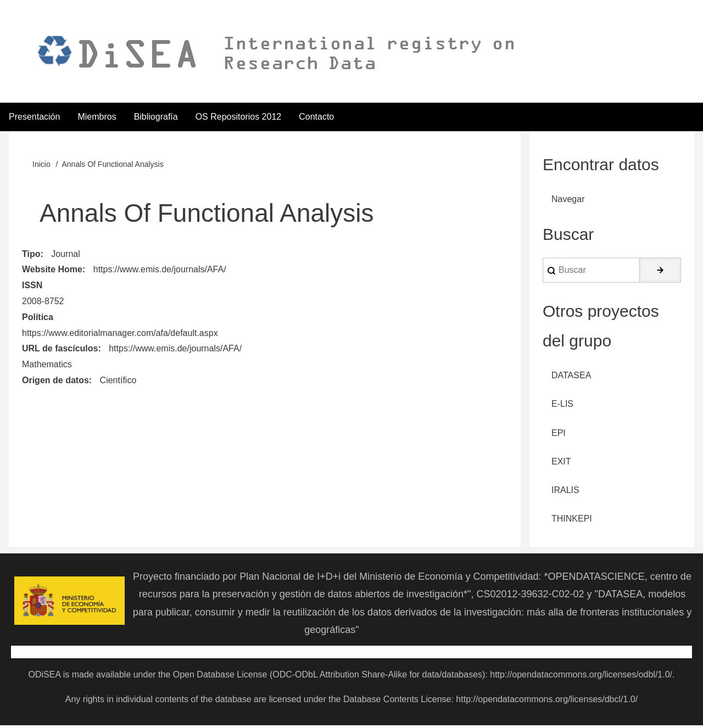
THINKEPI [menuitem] (572, 521)
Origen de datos (55, 381)
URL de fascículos (60, 349)
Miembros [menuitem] (97, 117)
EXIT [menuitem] (561, 464)
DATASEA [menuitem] (571, 377)
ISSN (32, 286)
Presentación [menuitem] (34, 117)
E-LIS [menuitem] (562, 405)
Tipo (31, 254)
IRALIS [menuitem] (565, 493)
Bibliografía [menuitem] (156, 117)
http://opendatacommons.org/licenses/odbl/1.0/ (581, 677)
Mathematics (47, 365)
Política (38, 318)
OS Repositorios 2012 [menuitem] (239, 117)
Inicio (41, 165)
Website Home (52, 270)
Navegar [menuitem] (568, 200)
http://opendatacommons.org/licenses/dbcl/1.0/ (547, 702)
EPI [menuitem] (559, 435)
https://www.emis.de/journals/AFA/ (160, 270)
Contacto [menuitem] (316, 117)
